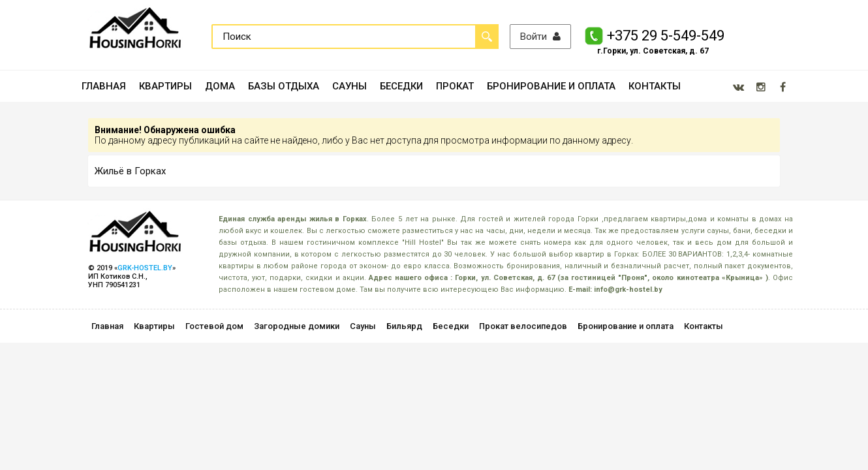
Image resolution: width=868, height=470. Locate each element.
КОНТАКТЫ (655, 86)
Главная (107, 326)
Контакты (704, 326)
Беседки (451, 326)
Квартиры (154, 326)
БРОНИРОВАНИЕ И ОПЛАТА (551, 86)
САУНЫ (349, 86)
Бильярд (404, 326)
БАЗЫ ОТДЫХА (284, 86)
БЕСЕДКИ (401, 86)
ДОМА (220, 86)
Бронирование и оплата (626, 326)
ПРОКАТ (455, 86)
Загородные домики (297, 326)
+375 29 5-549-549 (666, 36)
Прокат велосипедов (523, 326)
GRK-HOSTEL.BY (145, 268)
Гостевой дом (214, 326)
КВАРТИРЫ (165, 86)
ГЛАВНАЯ (104, 86)
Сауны (363, 326)
